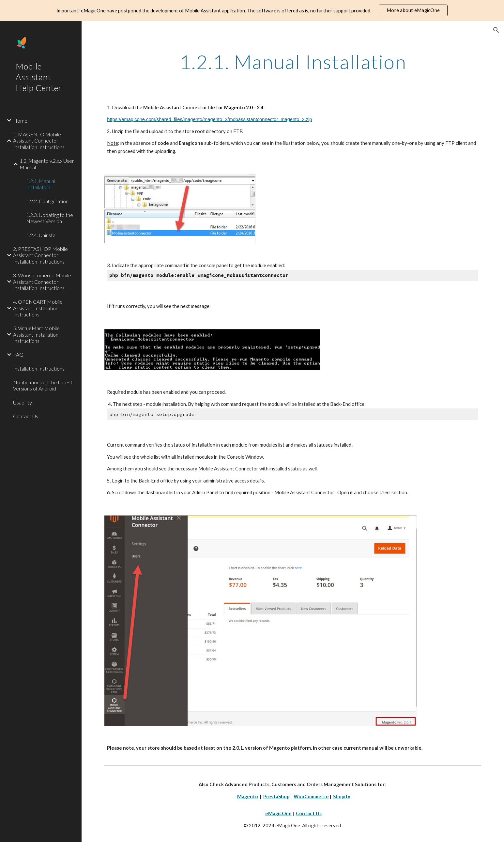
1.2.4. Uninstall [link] (42, 235)
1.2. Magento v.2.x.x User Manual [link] (47, 164)
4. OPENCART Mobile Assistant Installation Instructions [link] (38, 308)
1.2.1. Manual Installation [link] (41, 184)
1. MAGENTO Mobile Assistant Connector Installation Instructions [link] (39, 141)
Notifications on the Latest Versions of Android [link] (43, 385)
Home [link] (20, 121)
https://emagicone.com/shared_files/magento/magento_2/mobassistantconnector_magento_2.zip (209, 119)
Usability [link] (23, 402)
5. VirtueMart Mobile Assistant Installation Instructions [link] (36, 334)
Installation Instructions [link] (39, 368)
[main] (293, 62)
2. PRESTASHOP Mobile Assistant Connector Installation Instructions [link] (40, 255)
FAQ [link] (18, 354)
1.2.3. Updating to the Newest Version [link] (50, 218)
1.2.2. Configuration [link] (47, 201)
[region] (252, 10)
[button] (496, 30)
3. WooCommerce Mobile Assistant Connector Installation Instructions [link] (42, 282)
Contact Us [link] (26, 416)
